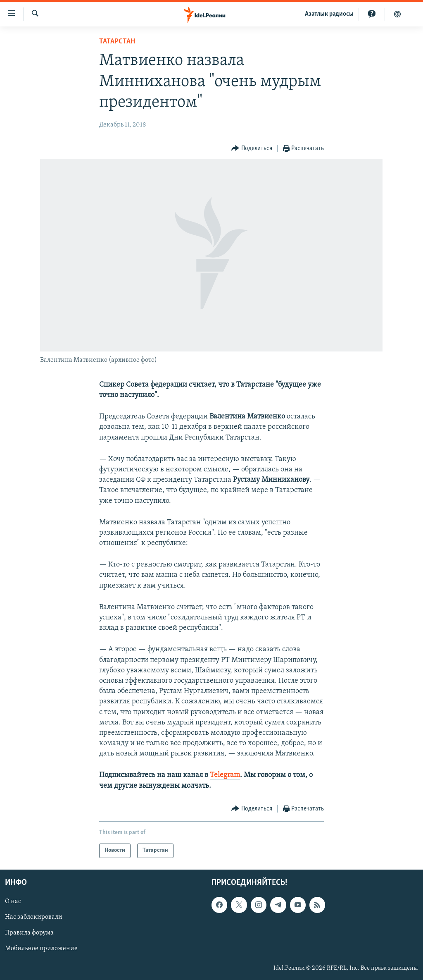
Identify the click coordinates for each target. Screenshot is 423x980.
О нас (13, 901)
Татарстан (117, 42)
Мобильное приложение (41, 949)
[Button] (252, 149)
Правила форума (29, 933)
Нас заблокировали (34, 917)
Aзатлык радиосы (329, 14)
